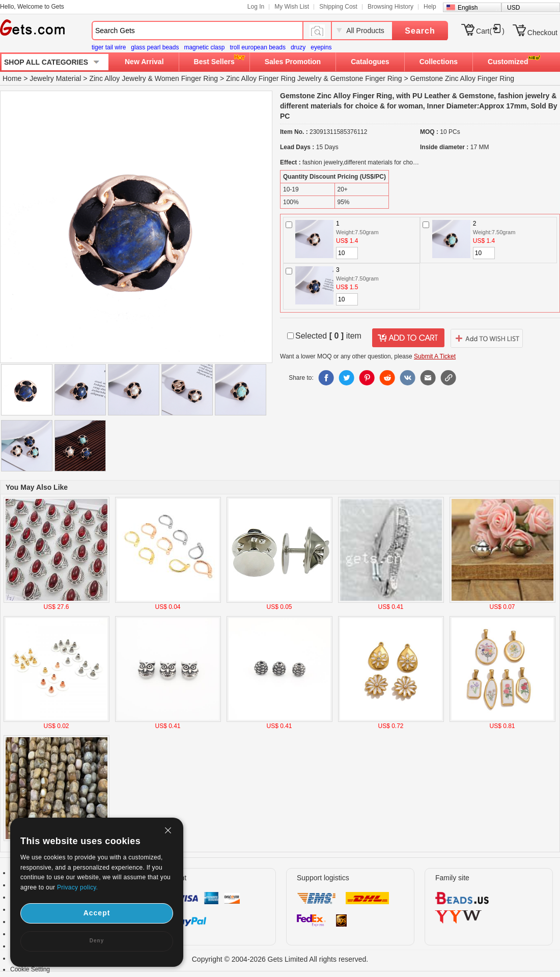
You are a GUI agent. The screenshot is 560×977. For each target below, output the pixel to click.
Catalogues (370, 62)
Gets (32, 27)
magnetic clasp (204, 47)
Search (420, 31)
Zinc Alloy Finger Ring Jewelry (274, 78)
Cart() (490, 31)
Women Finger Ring (186, 78)
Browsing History (390, 7)
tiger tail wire (109, 47)
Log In (256, 7)
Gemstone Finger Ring (366, 78)
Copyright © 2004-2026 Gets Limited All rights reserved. (280, 959)
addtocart (408, 338)
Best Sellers (214, 62)
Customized (508, 62)
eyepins (321, 47)
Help (430, 7)
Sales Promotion (293, 62)
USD (513, 8)
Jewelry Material (55, 78)
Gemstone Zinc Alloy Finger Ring (463, 78)
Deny (97, 941)
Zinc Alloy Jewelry (117, 78)
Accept (97, 913)
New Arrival (144, 62)
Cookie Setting (30, 969)
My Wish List (292, 7)
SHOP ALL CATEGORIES (46, 62)
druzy (298, 47)
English (468, 8)
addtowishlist (487, 338)
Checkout (542, 33)
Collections (439, 62)
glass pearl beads (155, 47)
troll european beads (257, 47)
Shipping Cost (338, 7)
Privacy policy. (77, 887)
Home (12, 78)
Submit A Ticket (435, 356)
